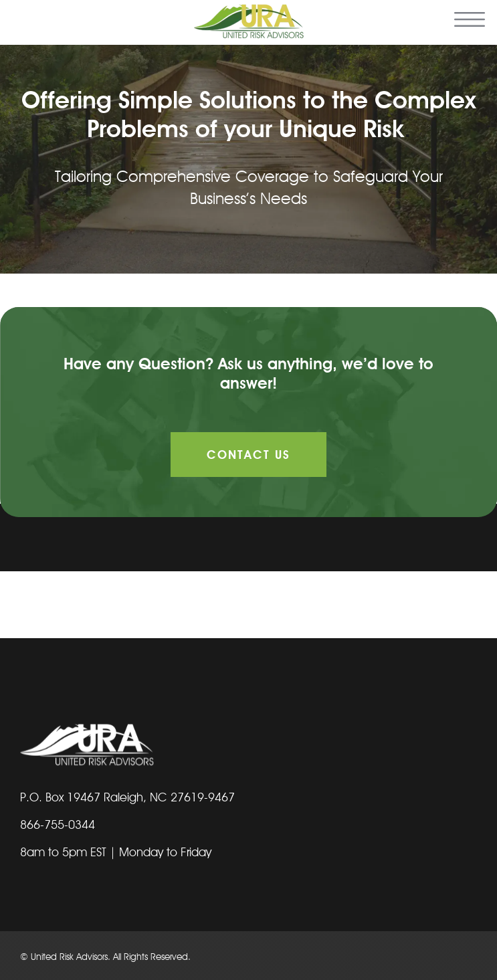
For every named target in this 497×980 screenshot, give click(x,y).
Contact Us (248, 455)
